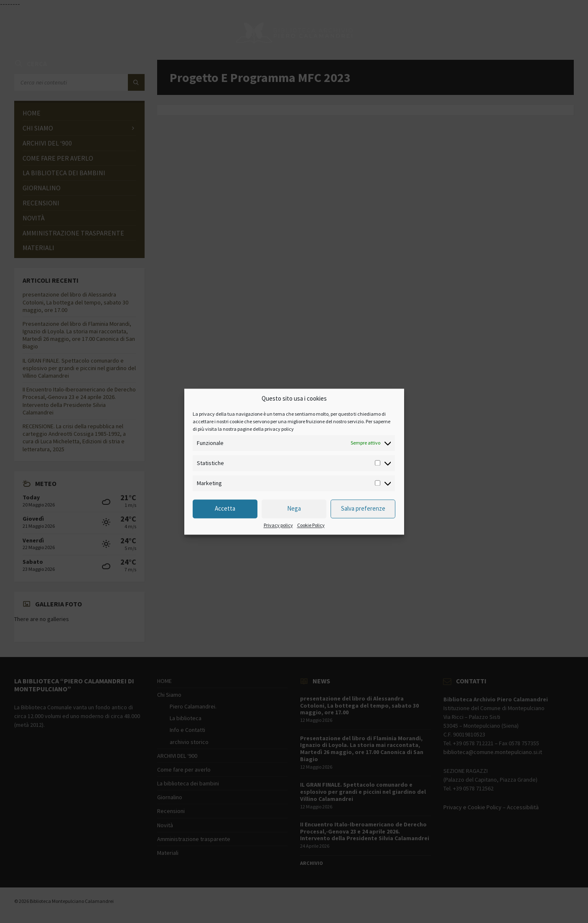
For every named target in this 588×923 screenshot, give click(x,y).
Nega (294, 509)
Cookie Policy (311, 525)
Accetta (225, 509)
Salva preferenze (363, 509)
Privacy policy (278, 525)
